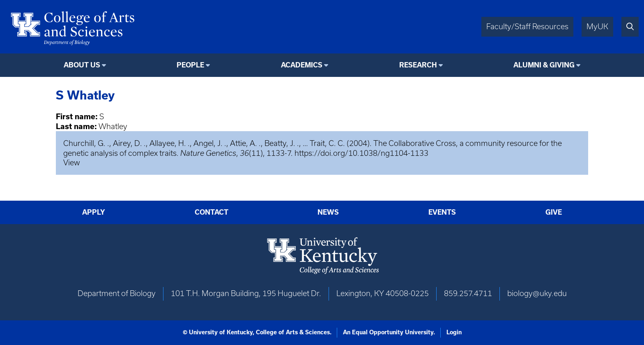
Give (554, 212)
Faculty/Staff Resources (527, 27)
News (328, 212)
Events (442, 212)
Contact (212, 212)
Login (454, 332)
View (72, 163)
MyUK (597, 27)
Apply (94, 212)
